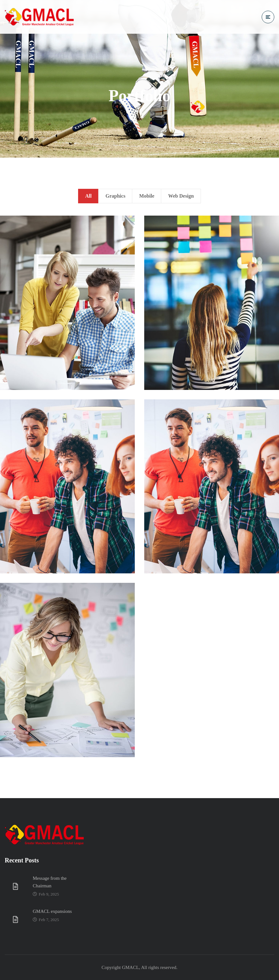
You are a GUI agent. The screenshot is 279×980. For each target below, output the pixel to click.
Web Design (181, 196)
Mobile (147, 196)
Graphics (115, 196)
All (88, 196)
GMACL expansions (52, 911)
